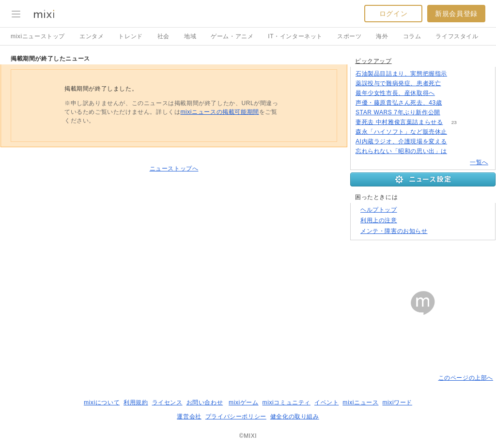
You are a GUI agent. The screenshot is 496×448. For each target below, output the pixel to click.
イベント (326, 402)
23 (454, 122)
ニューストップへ (174, 169)
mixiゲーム (244, 402)
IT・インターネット (295, 36)
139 (458, 132)
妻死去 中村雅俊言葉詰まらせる (399, 122)
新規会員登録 (456, 14)
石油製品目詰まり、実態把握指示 (401, 74)
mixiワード (397, 402)
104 (453, 103)
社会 (163, 36)
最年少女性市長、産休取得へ (395, 93)
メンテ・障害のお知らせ (394, 231)
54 (452, 84)
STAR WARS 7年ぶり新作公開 (398, 112)
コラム (412, 36)
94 (451, 113)
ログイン (393, 14)
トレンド (130, 36)
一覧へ (479, 162)
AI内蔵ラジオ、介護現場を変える (401, 141)
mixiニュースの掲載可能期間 (219, 112)
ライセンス (167, 402)
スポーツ (349, 36)
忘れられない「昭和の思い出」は (401, 151)
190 (458, 74)
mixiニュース (360, 402)
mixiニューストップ (38, 36)
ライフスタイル (457, 36)
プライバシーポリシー (236, 417)
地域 (190, 36)
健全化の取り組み (295, 417)
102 (458, 142)
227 (446, 93)
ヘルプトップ (379, 210)
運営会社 (189, 417)
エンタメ (92, 36)
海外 (382, 36)
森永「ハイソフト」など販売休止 (401, 132)
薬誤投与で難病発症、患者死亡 (398, 83)
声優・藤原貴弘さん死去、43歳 (399, 103)
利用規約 (136, 402)
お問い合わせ (205, 402)
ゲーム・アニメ (232, 36)
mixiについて (102, 402)
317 (458, 151)
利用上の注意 (379, 220)
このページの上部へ (466, 378)
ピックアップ (373, 61)
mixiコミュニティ (287, 402)
